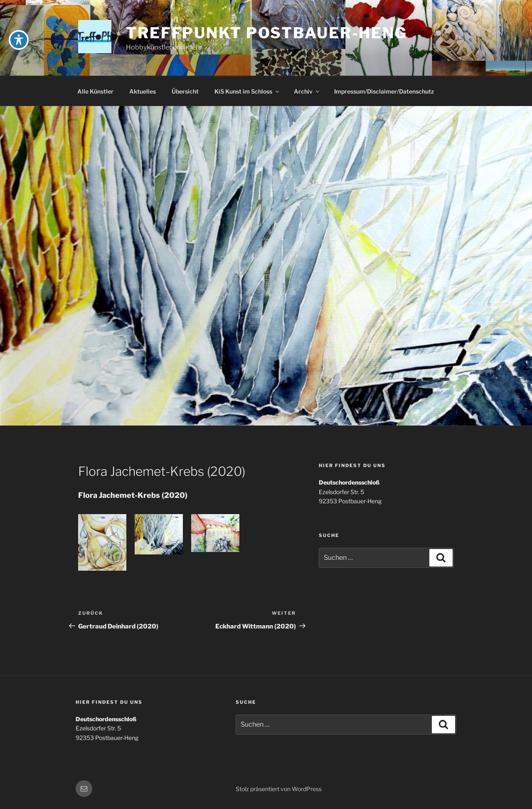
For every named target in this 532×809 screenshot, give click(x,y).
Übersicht (185, 91)
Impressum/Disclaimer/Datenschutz (384, 91)
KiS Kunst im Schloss (247, 91)
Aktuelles (143, 91)
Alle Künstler (95, 91)
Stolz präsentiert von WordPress (279, 789)
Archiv (307, 91)
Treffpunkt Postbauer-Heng (267, 33)
